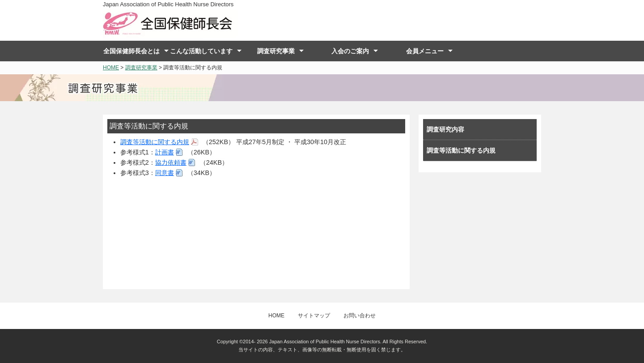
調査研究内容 (445, 129)
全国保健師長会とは (131, 51)
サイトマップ (314, 316)
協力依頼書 (171, 162)
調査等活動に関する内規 (155, 142)
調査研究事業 (276, 51)
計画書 (165, 152)
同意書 (165, 173)
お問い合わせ (360, 316)
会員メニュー (425, 51)
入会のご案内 (350, 51)
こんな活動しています (201, 51)
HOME (111, 68)
